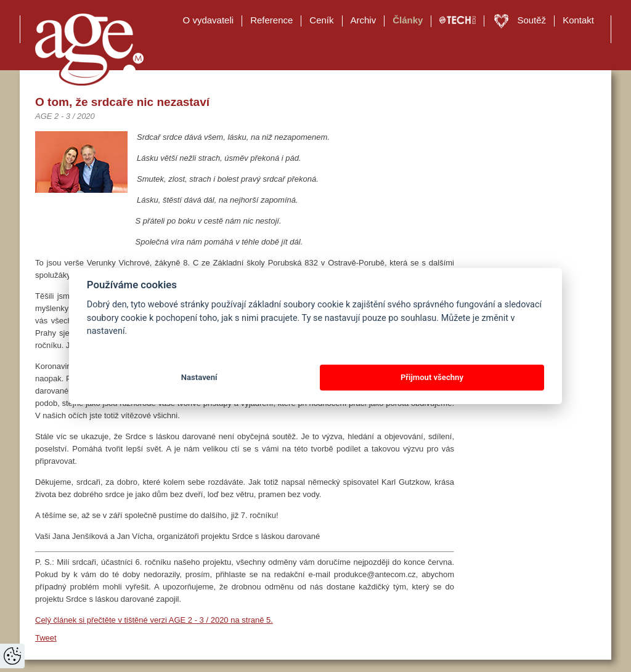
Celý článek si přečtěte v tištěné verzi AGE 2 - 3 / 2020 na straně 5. (154, 620)
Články (408, 20)
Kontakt (578, 20)
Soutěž (531, 20)
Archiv (364, 20)
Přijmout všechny (432, 377)
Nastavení (199, 377)
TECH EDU (458, 20)
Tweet (46, 638)
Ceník (321, 20)
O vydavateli (209, 20)
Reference (271, 20)
